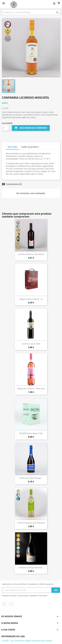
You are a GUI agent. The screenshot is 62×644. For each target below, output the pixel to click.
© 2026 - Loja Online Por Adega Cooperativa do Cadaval (27, 641)
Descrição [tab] (12, 147)
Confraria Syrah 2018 (31, 344)
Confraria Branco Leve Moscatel (31, 523)
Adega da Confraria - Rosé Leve (31, 388)
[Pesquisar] (31, 12)
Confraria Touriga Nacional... (31, 567)
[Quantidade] (5, 128)
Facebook (4, 604)
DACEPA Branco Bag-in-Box (31, 433)
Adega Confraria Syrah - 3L (31, 299)
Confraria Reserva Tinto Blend (31, 254)
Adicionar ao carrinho (31, 128)
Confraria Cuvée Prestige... (31, 478)
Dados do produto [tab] (30, 147)
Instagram (11, 604)
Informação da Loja (13, 636)
